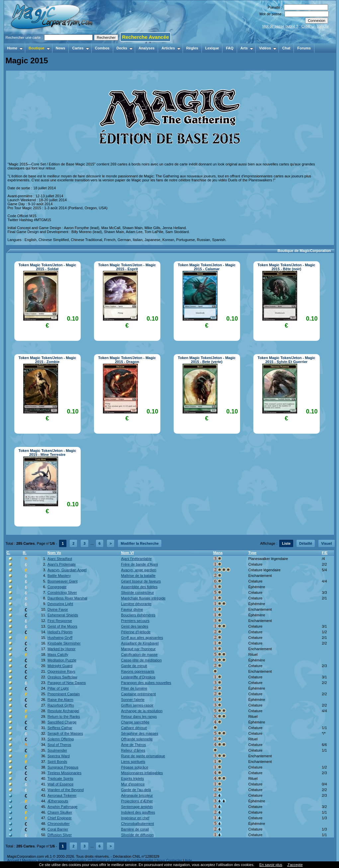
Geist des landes (135, 626)
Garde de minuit (134, 666)
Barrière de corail (135, 829)
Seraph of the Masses (65, 733)
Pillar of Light (58, 688)
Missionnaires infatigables (142, 773)
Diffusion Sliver (60, 835)
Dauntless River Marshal (67, 598)
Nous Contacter (169, 860)
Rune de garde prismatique (143, 756)
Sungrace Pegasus (63, 767)
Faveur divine (132, 609)
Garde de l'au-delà (136, 790)
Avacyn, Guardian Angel (67, 570)
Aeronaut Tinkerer (62, 795)
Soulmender (57, 750)
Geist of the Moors (62, 626)
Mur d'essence (133, 784)
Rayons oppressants (138, 671)
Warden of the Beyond (66, 790)
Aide (188, 860)
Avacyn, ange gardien (139, 570)
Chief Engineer (60, 818)
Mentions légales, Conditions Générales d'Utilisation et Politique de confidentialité (88, 860)
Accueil (13, 860)
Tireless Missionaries (64, 773)
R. (25, 553)
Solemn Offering (61, 739)
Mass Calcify (58, 654)
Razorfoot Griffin (61, 705)
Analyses (146, 48)
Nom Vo (54, 553)
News (61, 48)
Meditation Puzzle (62, 660)
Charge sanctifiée (135, 722)
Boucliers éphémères (138, 615)
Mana (218, 553)
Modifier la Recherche (139, 543)
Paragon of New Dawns (67, 683)
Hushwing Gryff (60, 638)
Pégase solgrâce (135, 767)
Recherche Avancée (145, 37)
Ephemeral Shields (63, 615)
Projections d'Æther (137, 801)
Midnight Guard (60, 666)
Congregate (57, 587)
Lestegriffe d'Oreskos (138, 677)
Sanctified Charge (62, 722)
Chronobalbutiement (138, 824)
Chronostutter (59, 824)
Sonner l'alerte (133, 700)
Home (15, 48)
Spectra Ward (59, 756)
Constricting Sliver (62, 592)
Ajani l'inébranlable (136, 559)
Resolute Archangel (63, 711)
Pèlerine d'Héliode (136, 632)
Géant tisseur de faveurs (141, 581)
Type (253, 553)
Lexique (212, 48)
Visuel (326, 543)
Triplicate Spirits (60, 778)
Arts (247, 48)
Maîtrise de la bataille (138, 576)
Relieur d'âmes (133, 750)
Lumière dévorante (136, 604)
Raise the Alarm (60, 700)
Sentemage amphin (137, 807)
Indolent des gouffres (138, 812)
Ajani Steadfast (60, 559)
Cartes (81, 48)
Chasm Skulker (60, 812)
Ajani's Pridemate (62, 564)
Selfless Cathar (60, 728)
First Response (60, 621)
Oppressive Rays (61, 671)
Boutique (39, 48)
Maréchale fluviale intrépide (143, 598)
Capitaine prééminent (139, 694)
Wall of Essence (60, 784)
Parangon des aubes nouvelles (146, 683)
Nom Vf (128, 553)
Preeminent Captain (64, 694)
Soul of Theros (59, 745)
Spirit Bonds (57, 762)
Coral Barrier (58, 829)
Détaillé (306, 543)
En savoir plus (271, 865)
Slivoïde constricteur (138, 592)
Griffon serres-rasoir (137, 705)
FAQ (230, 48)
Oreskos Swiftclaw (62, 677)
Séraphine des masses (140, 733)
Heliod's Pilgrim (60, 632)
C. (8, 553)
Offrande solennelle (137, 739)
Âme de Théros (134, 745)
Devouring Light (60, 604)
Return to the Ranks (64, 716)
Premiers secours (135, 621)
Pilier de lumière (134, 688)
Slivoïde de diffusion (137, 835)
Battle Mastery (59, 576)
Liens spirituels (133, 762)
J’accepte (295, 865)
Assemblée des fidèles (139, 587)
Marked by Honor (61, 649)
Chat (286, 48)
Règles (192, 48)
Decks (125, 48)
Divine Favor (58, 609)
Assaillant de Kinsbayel (140, 643)
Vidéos (268, 48)
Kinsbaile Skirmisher (64, 643)
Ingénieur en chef (135, 818)
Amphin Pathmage (63, 807)
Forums (304, 48)
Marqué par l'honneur (138, 649)
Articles (171, 48)
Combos (102, 48)
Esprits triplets (133, 778)
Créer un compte (315, 26)
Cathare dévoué (134, 728)
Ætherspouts (58, 801)
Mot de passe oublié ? (280, 26)
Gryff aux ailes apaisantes (142, 638)
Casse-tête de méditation (141, 660)
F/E (325, 553)
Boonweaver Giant (63, 581)
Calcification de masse (139, 654)
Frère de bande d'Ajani (140, 564)
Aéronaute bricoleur (137, 795)
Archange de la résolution (142, 711)
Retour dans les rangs (139, 716)
